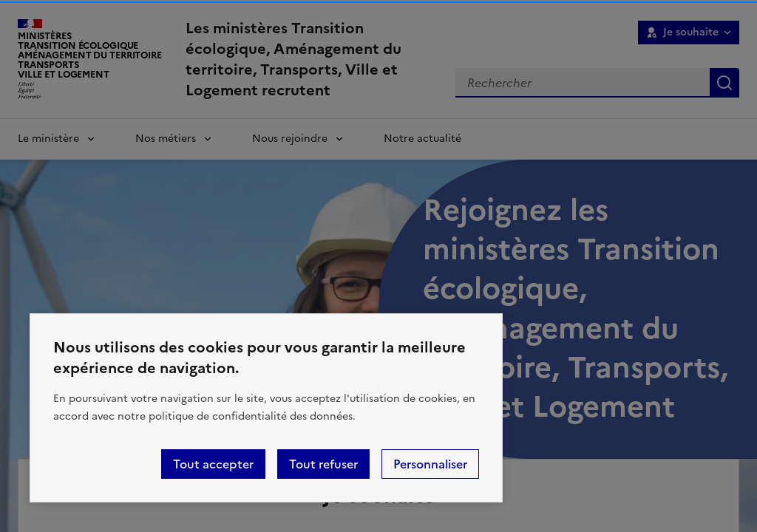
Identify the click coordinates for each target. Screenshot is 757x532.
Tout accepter (213, 464)
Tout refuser (323, 464)
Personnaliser (430, 464)
